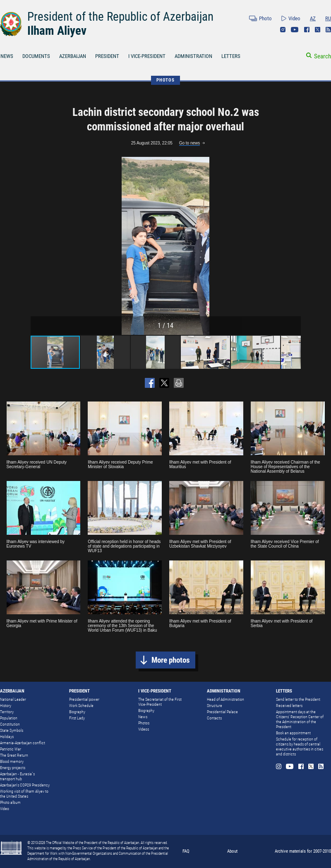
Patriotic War (11, 749)
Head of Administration (225, 699)
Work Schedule (81, 706)
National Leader (13, 699)
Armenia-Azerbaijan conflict (23, 743)
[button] (293, 246)
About (232, 851)
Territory (7, 712)
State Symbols (12, 730)
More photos (171, 660)
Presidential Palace (222, 712)
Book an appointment (293, 733)
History (6, 706)
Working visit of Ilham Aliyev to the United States (24, 794)
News (143, 717)
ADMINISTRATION (193, 56)
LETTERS (231, 56)
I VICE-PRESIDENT (147, 56)
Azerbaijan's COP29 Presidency (25, 785)
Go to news (190, 143)
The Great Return (14, 755)
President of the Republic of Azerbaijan (120, 17)
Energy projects (13, 768)
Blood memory (12, 761)
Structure (215, 706)
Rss (328, 30)
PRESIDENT (107, 56)
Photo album (10, 802)
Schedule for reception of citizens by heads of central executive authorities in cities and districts (300, 747)
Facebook (307, 30)
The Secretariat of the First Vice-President (160, 702)
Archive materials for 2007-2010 (303, 851)
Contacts (214, 718)
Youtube (295, 30)
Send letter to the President (298, 699)
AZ (313, 18)
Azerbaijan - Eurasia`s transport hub (17, 776)
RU (328, 18)
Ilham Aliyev (57, 31)
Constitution (10, 724)
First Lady (77, 718)
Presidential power (84, 699)
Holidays (7, 737)
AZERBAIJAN (73, 56)
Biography (77, 712)
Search (323, 56)
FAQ (186, 851)
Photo (265, 18)
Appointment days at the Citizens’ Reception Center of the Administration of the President (300, 719)
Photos (144, 723)
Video (294, 18)
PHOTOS (165, 80)
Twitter (318, 30)
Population (9, 718)
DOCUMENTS (36, 56)
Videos (144, 729)
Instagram (283, 30)
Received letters (289, 706)
